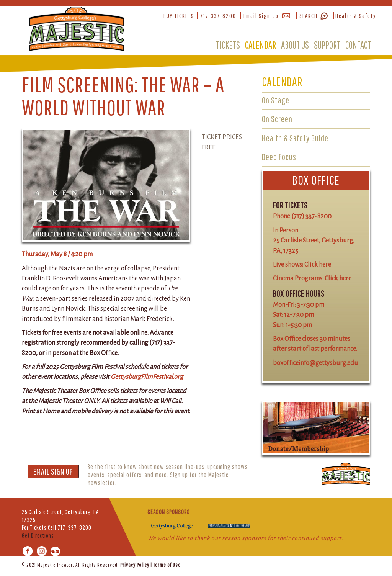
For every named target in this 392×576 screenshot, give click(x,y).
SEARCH (309, 16)
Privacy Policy (135, 565)
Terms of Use (167, 565)
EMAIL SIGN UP (53, 471)
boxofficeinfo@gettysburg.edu (315, 363)
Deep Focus (279, 157)
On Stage (276, 100)
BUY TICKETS (179, 16)
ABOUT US (295, 45)
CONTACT (358, 45)
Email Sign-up (261, 16)
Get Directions (38, 535)
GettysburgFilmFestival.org (147, 377)
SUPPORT (327, 45)
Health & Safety (356, 16)
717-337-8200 (218, 16)
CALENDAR (261, 45)
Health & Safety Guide (295, 138)
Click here (318, 264)
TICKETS (228, 45)
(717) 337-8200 (311, 216)
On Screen (277, 119)
